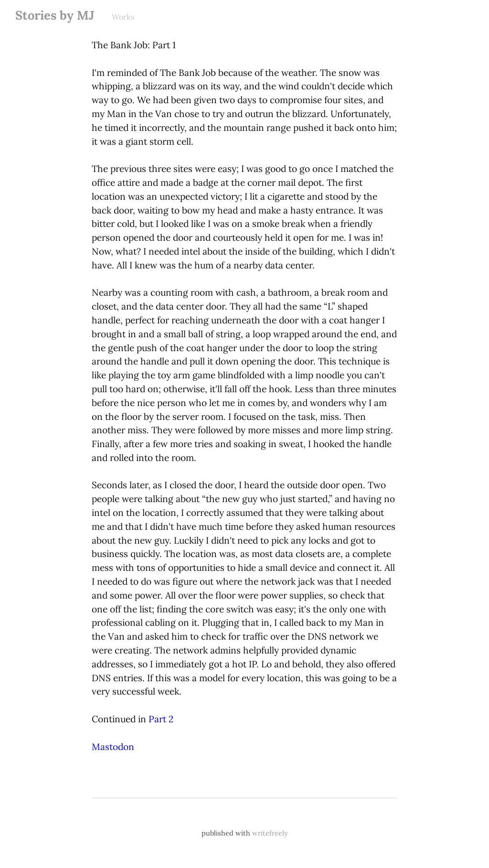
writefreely (270, 833)
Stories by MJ (55, 15)
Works (123, 17)
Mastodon (113, 747)
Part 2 (161, 719)
